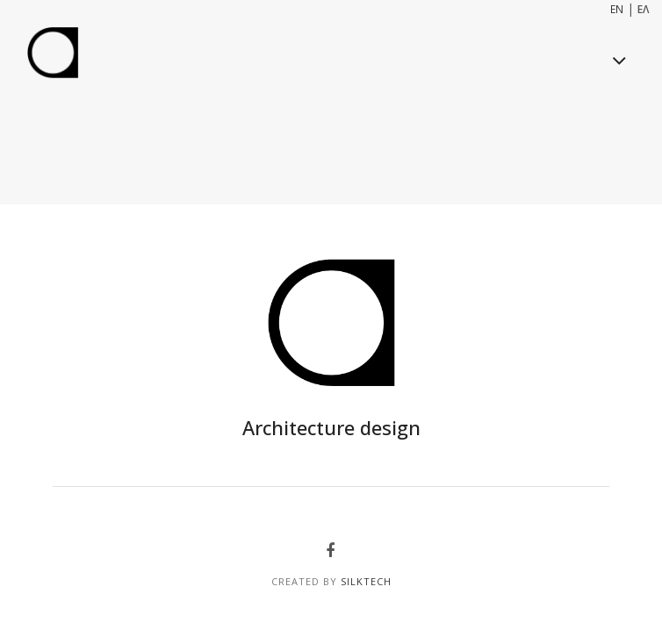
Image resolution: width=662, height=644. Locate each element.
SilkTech (366, 581)
